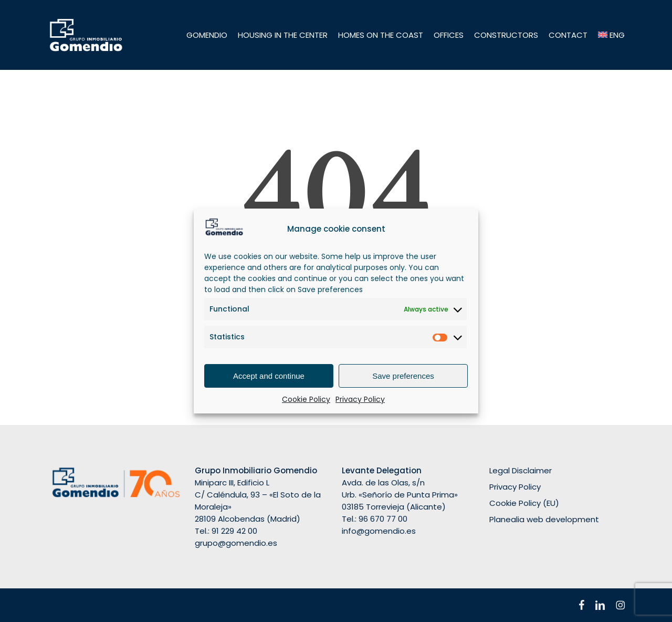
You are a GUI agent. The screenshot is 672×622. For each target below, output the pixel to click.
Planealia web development (544, 519)
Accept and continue (269, 376)
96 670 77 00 (383, 519)
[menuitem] (612, 35)
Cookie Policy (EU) (524, 503)
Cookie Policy (306, 399)
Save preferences (403, 376)
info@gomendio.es (379, 531)
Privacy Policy (360, 399)
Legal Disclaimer (521, 470)
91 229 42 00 (234, 531)
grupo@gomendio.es (236, 543)
